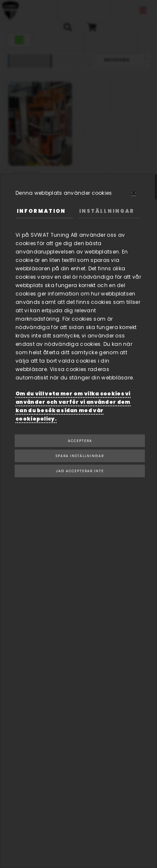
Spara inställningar (80, 456)
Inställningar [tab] (107, 211)
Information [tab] (41, 211)
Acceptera (80, 441)
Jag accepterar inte (80, 471)
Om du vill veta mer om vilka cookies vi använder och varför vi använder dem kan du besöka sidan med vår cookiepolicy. (73, 406)
